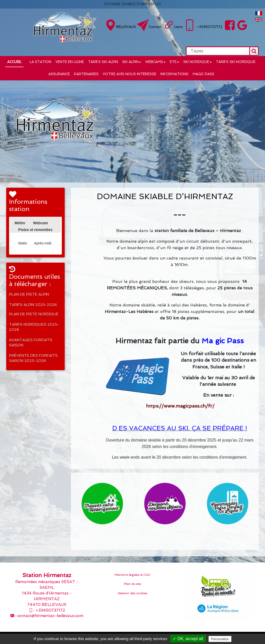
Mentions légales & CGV (132, 575)
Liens (179, 27)
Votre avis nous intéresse (130, 74)
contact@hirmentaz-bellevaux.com (50, 616)
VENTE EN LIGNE (70, 62)
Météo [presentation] (20, 223)
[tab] (20, 223)
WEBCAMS (155, 62)
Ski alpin (132, 62)
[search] (218, 51)
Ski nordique (197, 62)
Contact (155, 27)
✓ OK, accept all (188, 639)
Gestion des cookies (132, 593)
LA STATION (41, 62)
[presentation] (15, 229)
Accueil (14, 62)
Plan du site (132, 584)
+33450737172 (50, 610)
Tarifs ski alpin (103, 62)
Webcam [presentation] (41, 223)
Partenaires (86, 74)
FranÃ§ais (259, 13)
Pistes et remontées (35, 230)
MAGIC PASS (203, 74)
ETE (174, 62)
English (259, 19)
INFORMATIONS (174, 74)
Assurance (59, 74)
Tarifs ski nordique (236, 62)
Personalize (220, 639)
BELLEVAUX (126, 27)
